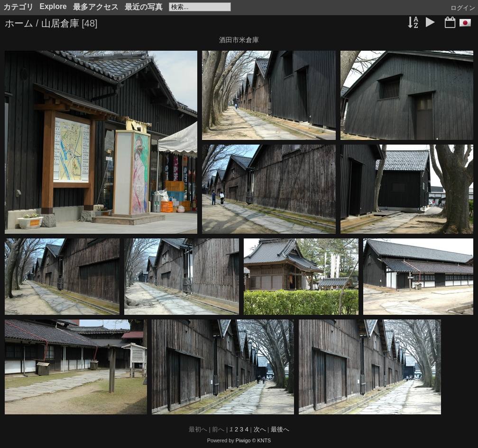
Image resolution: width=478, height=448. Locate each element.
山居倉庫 (60, 23)
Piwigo (243, 440)
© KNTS (262, 440)
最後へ (280, 429)
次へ (260, 429)
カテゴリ (18, 7)
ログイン (463, 8)
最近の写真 (144, 7)
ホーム (19, 23)
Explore (53, 6)
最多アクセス (96, 7)
